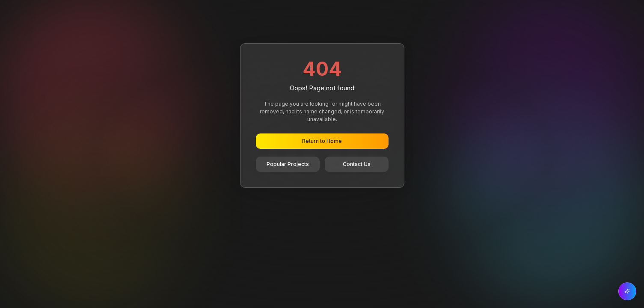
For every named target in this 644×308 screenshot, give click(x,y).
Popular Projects (288, 164)
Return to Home (322, 141)
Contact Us (357, 164)
